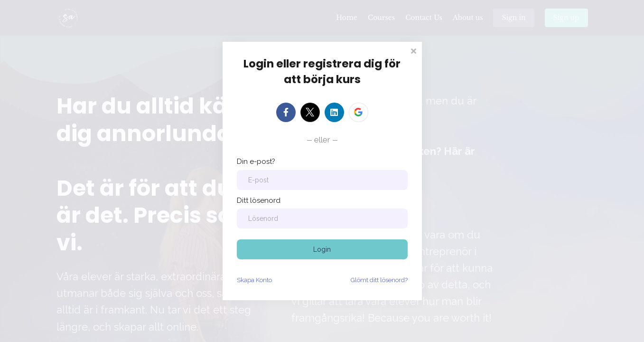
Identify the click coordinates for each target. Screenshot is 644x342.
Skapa (254, 280)
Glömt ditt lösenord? (379, 280)
